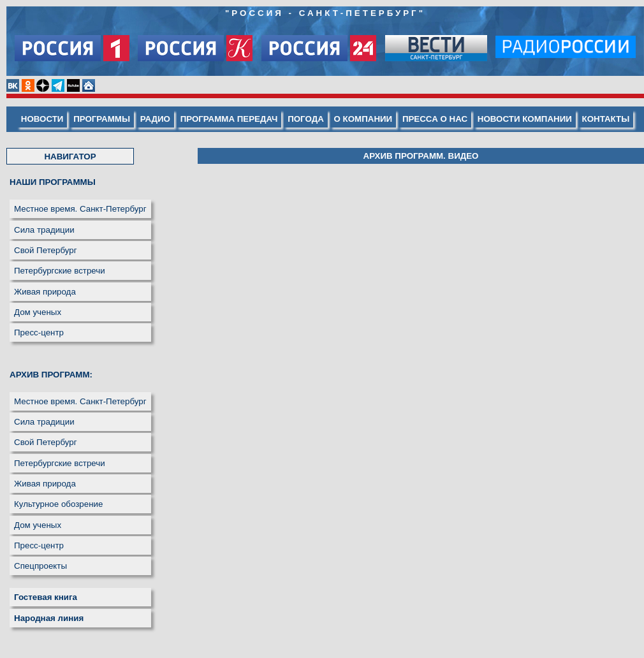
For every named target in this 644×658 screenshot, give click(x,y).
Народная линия (49, 618)
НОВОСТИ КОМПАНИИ (525, 119)
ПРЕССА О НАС (435, 119)
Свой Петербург (46, 250)
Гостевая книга (46, 597)
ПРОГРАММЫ (102, 119)
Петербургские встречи (60, 271)
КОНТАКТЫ (606, 119)
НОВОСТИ (42, 119)
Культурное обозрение (58, 504)
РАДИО (155, 119)
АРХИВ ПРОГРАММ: (51, 375)
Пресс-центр (39, 333)
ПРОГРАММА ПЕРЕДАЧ (229, 119)
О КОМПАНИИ (363, 119)
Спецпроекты (40, 566)
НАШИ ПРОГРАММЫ (53, 182)
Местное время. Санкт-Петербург (80, 209)
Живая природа (45, 292)
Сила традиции (44, 230)
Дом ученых (38, 312)
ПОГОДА (306, 119)
